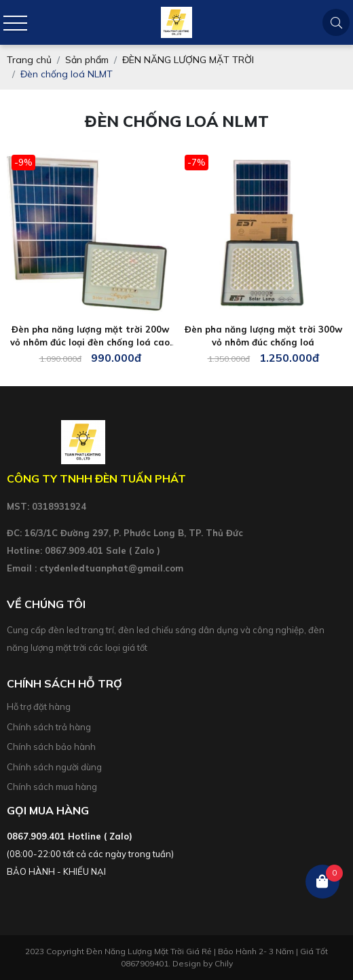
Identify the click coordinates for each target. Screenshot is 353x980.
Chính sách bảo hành (51, 747)
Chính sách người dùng (54, 767)
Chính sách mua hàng (52, 787)
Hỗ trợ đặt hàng (39, 706)
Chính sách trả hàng (49, 727)
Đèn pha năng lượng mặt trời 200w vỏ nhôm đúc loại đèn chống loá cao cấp (90, 337)
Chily (224, 963)
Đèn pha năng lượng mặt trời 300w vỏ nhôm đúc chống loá (263, 336)
